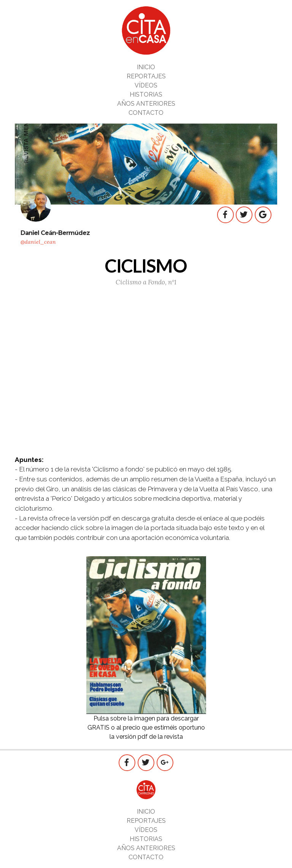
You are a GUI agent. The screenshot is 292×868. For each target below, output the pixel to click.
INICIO (146, 67)
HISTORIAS (146, 94)
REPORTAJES (146, 76)
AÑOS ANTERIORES (146, 104)
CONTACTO (146, 113)
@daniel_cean (38, 242)
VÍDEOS (146, 85)
